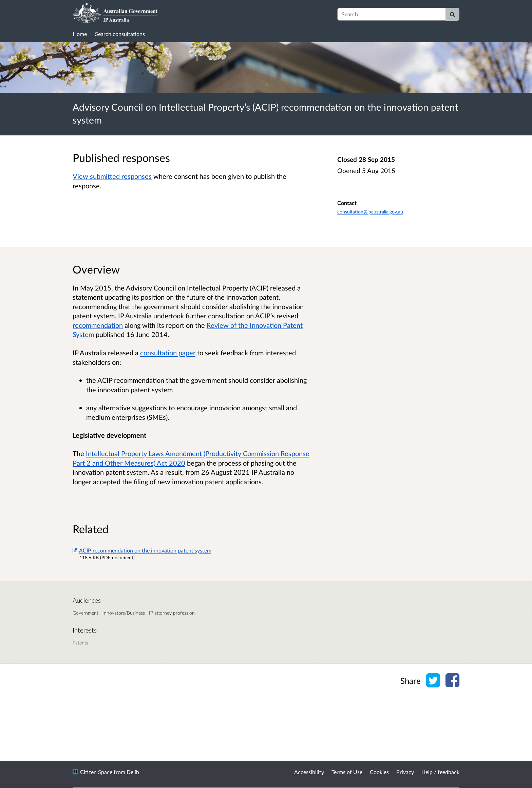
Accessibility (309, 772)
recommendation (98, 325)
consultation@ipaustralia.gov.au (370, 212)
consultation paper (168, 353)
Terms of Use (347, 772)
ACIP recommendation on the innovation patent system (142, 550)
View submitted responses (112, 176)
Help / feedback (440, 772)
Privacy (405, 772)
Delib (133, 772)
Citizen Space (96, 772)
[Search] (452, 14)
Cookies (379, 772)
